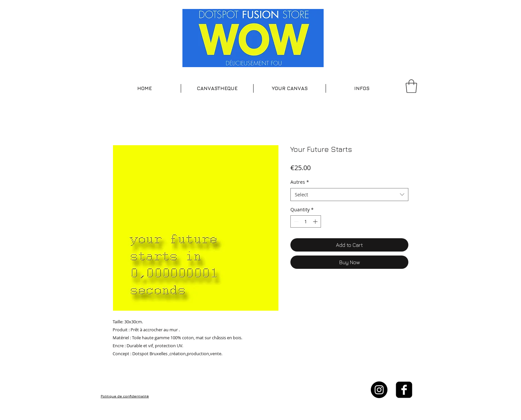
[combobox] (349, 195)
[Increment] (316, 221)
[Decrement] (296, 221)
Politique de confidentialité (125, 396)
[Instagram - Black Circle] (379, 390)
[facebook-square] (404, 390)
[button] (217, 88)
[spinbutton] (306, 221)
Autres (300, 182)
